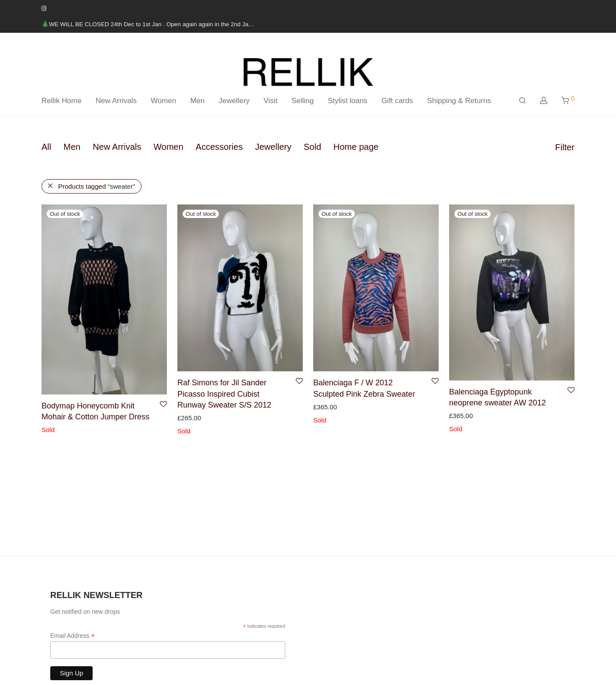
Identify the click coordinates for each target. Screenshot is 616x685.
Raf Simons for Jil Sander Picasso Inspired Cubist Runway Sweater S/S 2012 (224, 394)
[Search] (522, 101)
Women (163, 101)
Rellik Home (62, 101)
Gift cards (397, 101)
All (46, 147)
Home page (356, 147)
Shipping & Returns (459, 101)
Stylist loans (348, 101)
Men (197, 101)
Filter (565, 147)
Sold (312, 147)
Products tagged (97, 186)
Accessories (219, 147)
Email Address (73, 636)
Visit (270, 101)
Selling (303, 101)
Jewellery (234, 101)
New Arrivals (116, 101)
